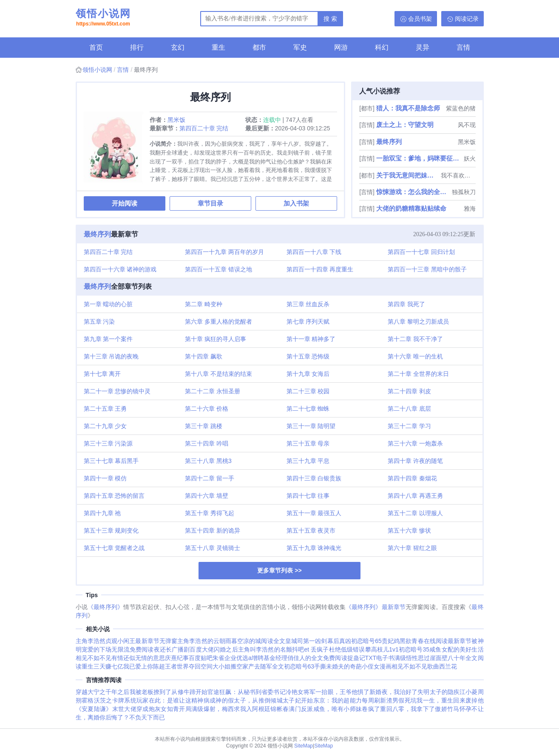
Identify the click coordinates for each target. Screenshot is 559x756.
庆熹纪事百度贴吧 (189, 658)
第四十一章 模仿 (105, 478)
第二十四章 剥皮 (409, 391)
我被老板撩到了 (151, 692)
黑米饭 (176, 120)
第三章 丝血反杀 (308, 304)
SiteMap (304, 746)
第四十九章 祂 (102, 513)
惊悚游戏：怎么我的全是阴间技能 (413, 192)
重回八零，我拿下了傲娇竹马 (420, 709)
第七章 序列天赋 (308, 322)
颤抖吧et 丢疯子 (308, 649)
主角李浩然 (91, 641)
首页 (96, 47)
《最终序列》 (106, 607)
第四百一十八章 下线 (314, 252)
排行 (137, 47)
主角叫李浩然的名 (262, 649)
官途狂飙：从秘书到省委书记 (247, 692)
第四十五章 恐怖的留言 (114, 496)
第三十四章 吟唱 (207, 443)
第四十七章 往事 (308, 496)
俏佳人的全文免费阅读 (317, 658)
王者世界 (177, 666)
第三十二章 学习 (409, 426)
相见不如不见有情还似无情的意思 (120, 658)
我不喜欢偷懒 (458, 175)
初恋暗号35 (414, 649)
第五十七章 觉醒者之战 (114, 548)
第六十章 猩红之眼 (412, 548)
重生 (218, 47)
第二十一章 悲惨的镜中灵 (117, 391)
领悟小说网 (103, 18)
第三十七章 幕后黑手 (111, 461)
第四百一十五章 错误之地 (218, 269)
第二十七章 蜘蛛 (308, 409)
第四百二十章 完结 (204, 128)
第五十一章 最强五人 (314, 513)
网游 (341, 47)
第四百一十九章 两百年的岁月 (224, 252)
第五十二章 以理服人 (415, 513)
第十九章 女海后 (308, 374)
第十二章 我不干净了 (415, 339)
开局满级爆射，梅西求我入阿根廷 (225, 709)
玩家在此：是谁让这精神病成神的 (182, 700)
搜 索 (330, 19)
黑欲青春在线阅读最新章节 (436, 641)
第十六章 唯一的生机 (415, 356)
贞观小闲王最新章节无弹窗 (141, 641)
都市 (259, 47)
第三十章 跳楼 (204, 426)
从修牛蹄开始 (189, 692)
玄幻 (178, 47)
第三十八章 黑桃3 (208, 461)
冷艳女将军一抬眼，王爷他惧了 (328, 692)
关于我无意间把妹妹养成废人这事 (408, 175)
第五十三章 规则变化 (111, 530)
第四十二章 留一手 (210, 478)
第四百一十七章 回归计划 (421, 252)
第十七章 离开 (102, 374)
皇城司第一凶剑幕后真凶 (318, 641)
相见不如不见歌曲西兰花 (424, 666)
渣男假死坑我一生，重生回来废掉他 (435, 700)
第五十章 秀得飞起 (210, 513)
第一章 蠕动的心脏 (108, 304)
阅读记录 (467, 19)
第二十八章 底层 (409, 409)
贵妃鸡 (391, 641)
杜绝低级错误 (347, 649)
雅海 (470, 209)
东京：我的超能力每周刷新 (350, 700)
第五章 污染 (99, 322)
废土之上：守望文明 (405, 125)
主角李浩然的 (195, 641)
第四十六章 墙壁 (207, 496)
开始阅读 (125, 203)
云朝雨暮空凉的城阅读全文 (249, 641)
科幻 (382, 47)
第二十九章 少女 (105, 426)
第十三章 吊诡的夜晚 (111, 356)
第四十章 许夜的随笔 (415, 461)
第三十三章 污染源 (108, 443)
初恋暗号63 (299, 666)
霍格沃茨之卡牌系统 (109, 700)
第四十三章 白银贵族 (314, 478)
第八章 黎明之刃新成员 (418, 322)
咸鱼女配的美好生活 (456, 649)
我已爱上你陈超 (144, 666)
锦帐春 (279, 709)
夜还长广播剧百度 (178, 649)
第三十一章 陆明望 (311, 426)
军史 (300, 47)
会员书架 (420, 19)
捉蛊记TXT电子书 (371, 658)
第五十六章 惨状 (409, 530)
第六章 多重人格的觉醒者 (218, 322)
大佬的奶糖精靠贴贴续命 (411, 208)
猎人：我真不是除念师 (408, 108)
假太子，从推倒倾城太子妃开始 (271, 700)
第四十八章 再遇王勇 (415, 496)
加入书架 (296, 203)
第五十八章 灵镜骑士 (213, 548)
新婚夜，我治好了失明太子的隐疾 (414, 692)
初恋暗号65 (366, 641)
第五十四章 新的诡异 (213, 530)
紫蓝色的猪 (461, 108)
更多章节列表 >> (279, 570)
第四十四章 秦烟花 (412, 478)
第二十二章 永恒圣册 (213, 391)
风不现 (467, 125)
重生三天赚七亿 (102, 666)
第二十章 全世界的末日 (418, 374)
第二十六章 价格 (207, 409)
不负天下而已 (147, 717)
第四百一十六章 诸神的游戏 (120, 269)
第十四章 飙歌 (204, 356)
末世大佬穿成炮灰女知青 (146, 709)
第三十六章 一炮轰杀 (415, 443)
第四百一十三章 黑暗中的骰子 (427, 269)
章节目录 (210, 203)
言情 (463, 47)
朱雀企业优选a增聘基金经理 (250, 658)
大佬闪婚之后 (220, 649)
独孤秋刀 (464, 192)
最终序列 (389, 142)
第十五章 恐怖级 (308, 356)
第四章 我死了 (406, 304)
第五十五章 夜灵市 (311, 530)
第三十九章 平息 (308, 461)
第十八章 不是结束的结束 (218, 374)
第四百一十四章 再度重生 (320, 269)
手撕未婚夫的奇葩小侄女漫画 (353, 666)
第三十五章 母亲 (308, 443)
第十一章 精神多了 (311, 339)
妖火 (470, 158)
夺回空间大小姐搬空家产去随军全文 (236, 666)
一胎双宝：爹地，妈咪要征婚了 (419, 158)
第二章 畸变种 (204, 304)
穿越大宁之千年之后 (103, 692)
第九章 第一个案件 (108, 339)
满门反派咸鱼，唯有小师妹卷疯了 (334, 709)
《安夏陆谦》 (94, 709)
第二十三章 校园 (308, 391)
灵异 (423, 47)
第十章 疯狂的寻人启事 (216, 339)
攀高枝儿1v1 (382, 649)
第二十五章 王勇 (105, 409)
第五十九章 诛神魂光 (314, 548)
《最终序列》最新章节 (376, 607)
